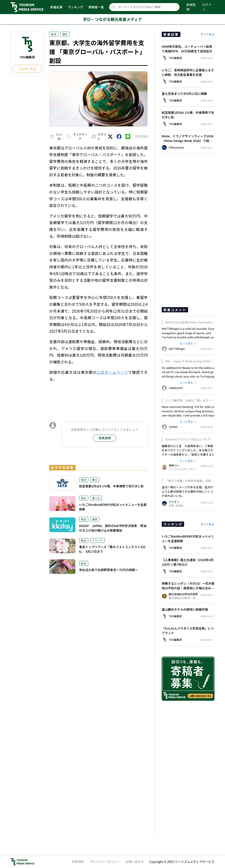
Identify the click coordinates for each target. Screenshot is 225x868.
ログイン (207, 7)
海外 (65, 34)
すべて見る (207, 34)
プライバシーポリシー (105, 862)
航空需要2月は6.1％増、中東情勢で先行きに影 (111, 486)
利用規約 (78, 862)
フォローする (27, 69)
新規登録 (191, 7)
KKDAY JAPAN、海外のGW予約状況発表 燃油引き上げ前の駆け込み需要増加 (113, 528)
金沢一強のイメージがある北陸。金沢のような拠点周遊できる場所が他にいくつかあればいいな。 (187, 491)
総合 (54, 34)
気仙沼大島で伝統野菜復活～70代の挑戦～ (109, 570)
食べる (96, 498)
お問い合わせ (135, 862)
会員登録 (105, 438)
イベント (97, 540)
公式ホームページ (112, 372)
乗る (95, 480)
